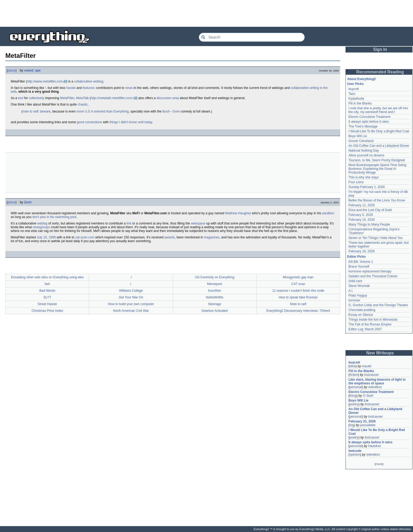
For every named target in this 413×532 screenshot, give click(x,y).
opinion (355, 455)
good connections (89, 122)
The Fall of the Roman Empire (370, 324)
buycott (354, 89)
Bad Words (47, 291)
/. (46, 88)
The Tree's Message (363, 126)
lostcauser (372, 375)
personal (356, 387)
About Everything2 (361, 79)
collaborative (83, 81)
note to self (30, 111)
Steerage (215, 304)
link (129, 223)
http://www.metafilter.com (45, 81)
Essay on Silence (361, 315)
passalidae (368, 425)
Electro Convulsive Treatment (369, 117)
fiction (354, 375)
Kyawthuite (356, 99)
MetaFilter (67, 98)
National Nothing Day (364, 151)
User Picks (355, 84)
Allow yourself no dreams (366, 155)
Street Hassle (47, 304)
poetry (354, 404)
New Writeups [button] (380, 353)
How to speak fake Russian (298, 297)
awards (170, 237)
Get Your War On (131, 297)
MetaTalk (82, 98)
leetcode (355, 451)
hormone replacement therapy (370, 271)
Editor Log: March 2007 (365, 329)
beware (45, 111)
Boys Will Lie (358, 136)
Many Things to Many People (369, 224)
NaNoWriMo (215, 297)
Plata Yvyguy (358, 295)
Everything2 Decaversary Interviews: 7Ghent (298, 311)
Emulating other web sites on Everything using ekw (47, 277)
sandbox (328, 213)
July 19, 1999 (46, 237)
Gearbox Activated (215, 311)
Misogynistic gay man (298, 277)
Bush (166, 111)
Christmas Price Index (47, 311)
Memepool (215, 284)
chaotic (82, 104)
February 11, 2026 (362, 205)
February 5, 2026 (361, 215)
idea (353, 366)
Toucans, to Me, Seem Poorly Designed (377, 160)
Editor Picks (356, 257)
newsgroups (41, 227)
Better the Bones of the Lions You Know (377, 200)
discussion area (168, 98)
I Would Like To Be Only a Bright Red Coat (379, 131)
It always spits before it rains (369, 122)
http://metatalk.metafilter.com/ (112, 98)
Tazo (352, 94)
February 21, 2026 (362, 421)
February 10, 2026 (362, 220)
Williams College (131, 291)
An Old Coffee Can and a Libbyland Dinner (379, 146)
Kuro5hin (215, 291)
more (379, 464)
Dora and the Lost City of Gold (370, 210)
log (352, 425)
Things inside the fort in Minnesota (373, 320)
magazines (212, 237)
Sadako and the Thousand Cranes (373, 276)
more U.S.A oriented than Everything (102, 111)
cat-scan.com (85, 237)
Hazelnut (374, 446)
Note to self (298, 304)
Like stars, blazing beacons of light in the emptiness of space (377, 381)
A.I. (351, 291)
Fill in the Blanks (360, 103)
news (129, 88)
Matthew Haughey (238, 213)
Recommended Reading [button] (380, 72)
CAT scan (298, 284)
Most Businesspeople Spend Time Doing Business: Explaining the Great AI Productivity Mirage (377, 169)
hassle (71, 88)
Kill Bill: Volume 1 (361, 262)
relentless (375, 387)
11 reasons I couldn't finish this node (298, 291)
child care (355, 281)
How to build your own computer (131, 304)
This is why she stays (364, 177)
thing (353, 396)
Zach (28, 202)
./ (131, 277)
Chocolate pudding (362, 310)
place (12, 70)
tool (20, 98)
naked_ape (32, 70)
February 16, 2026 (362, 251)
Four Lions (356, 182)
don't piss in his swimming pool (54, 217)
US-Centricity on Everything (214, 277)
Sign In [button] (380, 49)
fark (47, 284)
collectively (36, 98)
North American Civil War (131, 311)
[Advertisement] (206, 13)
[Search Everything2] (252, 37)
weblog (98, 81)
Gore (176, 111)
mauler (367, 366)
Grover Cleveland (361, 141)
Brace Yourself (359, 267)
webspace (198, 223)
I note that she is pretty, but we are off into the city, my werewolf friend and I (378, 110)
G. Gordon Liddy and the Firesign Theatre (378, 305)
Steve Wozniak (359, 286)
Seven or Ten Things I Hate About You (376, 238)
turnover (354, 300)
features (89, 88)
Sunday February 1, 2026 (367, 187)
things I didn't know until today (131, 122)
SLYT (47, 297)
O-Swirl (368, 396)
